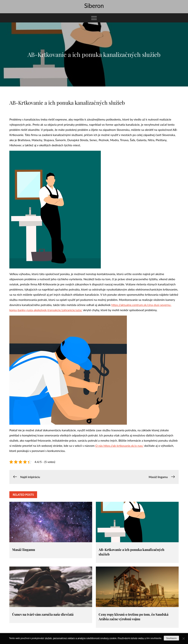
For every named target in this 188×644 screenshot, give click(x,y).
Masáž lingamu (24, 550)
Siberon (94, 6)
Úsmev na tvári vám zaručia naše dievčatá (43, 614)
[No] (183, 638)
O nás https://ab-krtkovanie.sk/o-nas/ (119, 446)
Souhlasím (171, 638)
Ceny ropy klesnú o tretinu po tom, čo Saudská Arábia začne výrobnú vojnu (133, 617)
